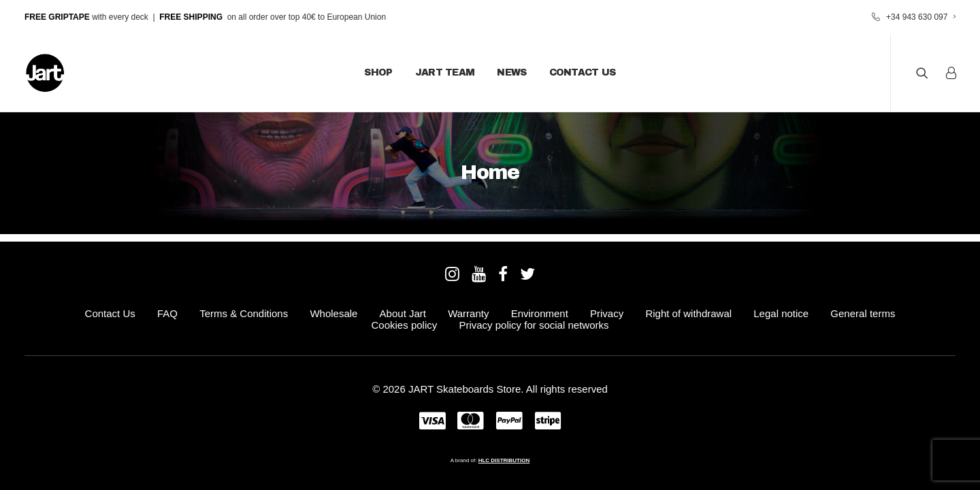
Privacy (607, 313)
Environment (540, 313)
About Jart (403, 313)
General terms (863, 313)
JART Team (445, 72)
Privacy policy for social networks (534, 325)
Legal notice (781, 313)
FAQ (167, 313)
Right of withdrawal (688, 313)
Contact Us (583, 72)
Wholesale (333, 313)
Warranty (468, 313)
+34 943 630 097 (921, 17)
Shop (378, 72)
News (511, 72)
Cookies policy (405, 325)
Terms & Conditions (244, 313)
